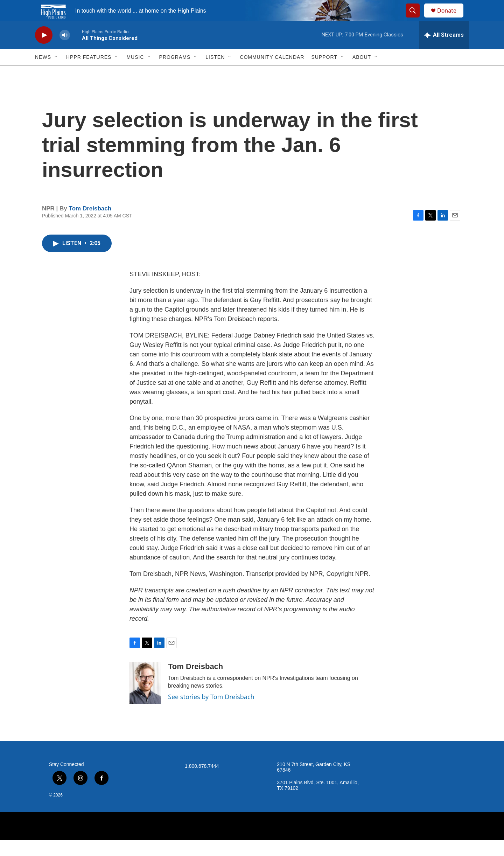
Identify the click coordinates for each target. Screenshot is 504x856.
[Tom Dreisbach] (145, 699)
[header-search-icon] (416, 19)
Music (135, 73)
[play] (44, 51)
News (43, 73)
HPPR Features (89, 73)
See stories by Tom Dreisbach (211, 712)
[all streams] (444, 51)
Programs (175, 73)
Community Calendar (272, 73)
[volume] (65, 51)
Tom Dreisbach (90, 224)
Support (324, 73)
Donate (451, 18)
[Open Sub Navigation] (56, 73)
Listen (215, 73)
